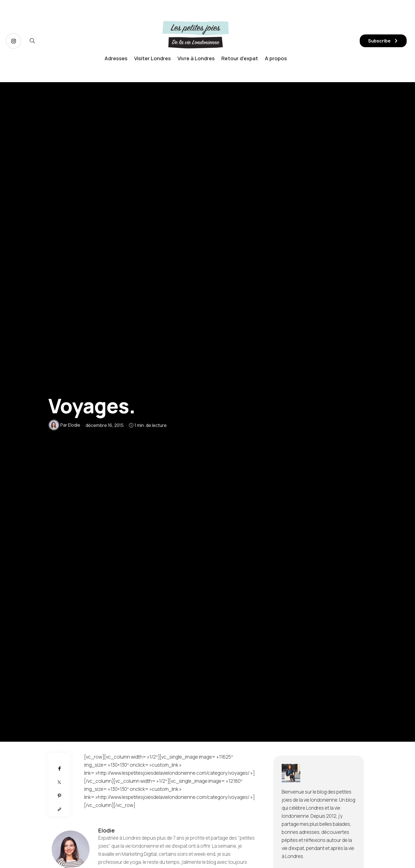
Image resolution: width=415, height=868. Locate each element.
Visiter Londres (152, 58)
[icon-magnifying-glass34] (32, 41)
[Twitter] (59, 782)
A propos (276, 58)
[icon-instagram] (13, 41)
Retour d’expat (240, 58)
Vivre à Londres (196, 58)
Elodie (74, 425)
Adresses (116, 58)
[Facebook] (59, 768)
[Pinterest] (59, 796)
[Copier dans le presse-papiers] (59, 809)
